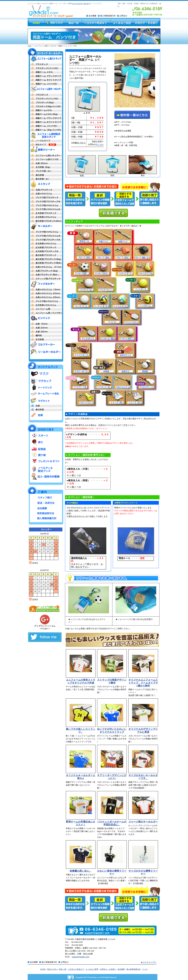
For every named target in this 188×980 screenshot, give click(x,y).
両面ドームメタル (45, 72)
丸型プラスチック (45, 190)
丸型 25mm (45, 297)
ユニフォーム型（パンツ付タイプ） (45, 313)
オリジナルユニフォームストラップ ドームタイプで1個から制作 (143, 683)
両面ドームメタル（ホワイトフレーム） (45, 122)
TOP (29, 46)
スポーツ (45, 436)
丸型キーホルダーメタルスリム (45, 267)
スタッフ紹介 (45, 498)
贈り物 (45, 455)
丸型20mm (45, 293)
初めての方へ (53, 969)
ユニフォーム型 (45, 155)
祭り (45, 442)
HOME (43, 969)
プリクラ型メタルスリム (45, 205)
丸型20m (45, 328)
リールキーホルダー (45, 352)
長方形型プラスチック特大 (45, 263)
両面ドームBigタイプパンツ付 (45, 130)
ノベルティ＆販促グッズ (45, 468)
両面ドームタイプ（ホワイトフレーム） (45, 80)
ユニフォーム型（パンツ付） (45, 159)
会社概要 (93, 16)
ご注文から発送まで (76, 969)
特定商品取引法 (45, 513)
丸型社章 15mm (45, 324)
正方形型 (45, 305)
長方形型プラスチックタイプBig (45, 259)
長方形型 (45, 175)
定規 (45, 415)
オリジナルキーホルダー (81, 3)
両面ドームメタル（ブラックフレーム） (45, 118)
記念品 (45, 449)
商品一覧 (63, 969)
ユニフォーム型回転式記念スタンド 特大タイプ (45, 145)
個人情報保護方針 (108, 16)
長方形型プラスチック (45, 255)
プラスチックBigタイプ (45, 103)
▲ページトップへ (149, 962)
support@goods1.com (81, 957)
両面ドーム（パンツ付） (45, 84)
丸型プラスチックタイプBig (45, 271)
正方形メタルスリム (45, 244)
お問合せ (123, 16)
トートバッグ (45, 387)
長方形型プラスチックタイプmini (45, 221)
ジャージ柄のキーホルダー (143, 822)
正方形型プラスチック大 (45, 251)
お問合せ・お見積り (108, 969)
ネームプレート (45, 394)
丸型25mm (45, 163)
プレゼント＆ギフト (45, 461)
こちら (101, 144)
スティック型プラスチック (45, 279)
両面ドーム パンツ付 (45, 126)
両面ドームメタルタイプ (45, 110)
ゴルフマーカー (45, 345)
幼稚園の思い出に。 (81, 871)
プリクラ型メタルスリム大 (45, 209)
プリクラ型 (45, 198)
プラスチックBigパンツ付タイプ (45, 106)
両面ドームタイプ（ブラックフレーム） (45, 76)
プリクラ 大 (45, 171)
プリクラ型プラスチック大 (45, 201)
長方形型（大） (45, 179)
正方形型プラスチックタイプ (45, 213)
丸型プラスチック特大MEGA (45, 275)
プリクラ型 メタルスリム (45, 232)
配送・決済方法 (45, 503)
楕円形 (45, 335)
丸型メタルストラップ (45, 194)
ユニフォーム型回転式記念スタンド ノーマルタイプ (45, 141)
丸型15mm (45, 290)
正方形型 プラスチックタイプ (45, 247)
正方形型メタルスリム (45, 217)
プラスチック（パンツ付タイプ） (45, 99)
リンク (145, 969)
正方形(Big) (45, 167)
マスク (45, 374)
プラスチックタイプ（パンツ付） (45, 68)
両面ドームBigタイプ (45, 114)
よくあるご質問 (92, 969)
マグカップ (45, 381)
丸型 (45, 406)
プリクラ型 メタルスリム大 (45, 236)
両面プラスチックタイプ (45, 64)
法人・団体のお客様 (45, 476)
